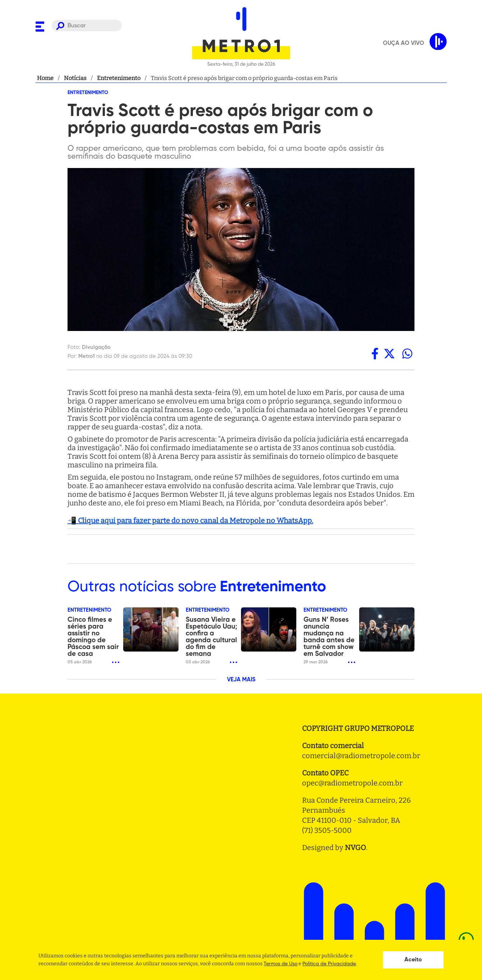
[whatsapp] (407, 354)
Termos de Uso (281, 964)
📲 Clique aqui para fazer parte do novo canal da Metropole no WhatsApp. (190, 521)
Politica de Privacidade (329, 964)
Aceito (413, 960)
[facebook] (375, 354)
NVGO (355, 848)
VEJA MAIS (241, 680)
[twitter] (389, 354)
